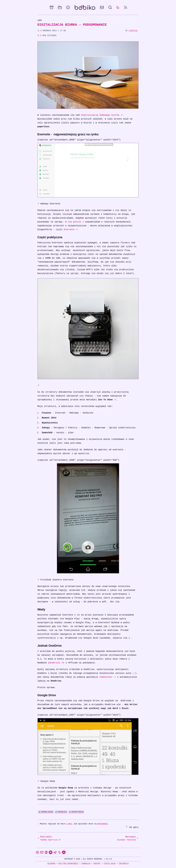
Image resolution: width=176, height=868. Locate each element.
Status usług (110, 864)
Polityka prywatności (68, 864)
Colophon (51, 864)
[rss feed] (126, 7)
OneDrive (56, 663)
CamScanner (108, 677)
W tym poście (75, 222)
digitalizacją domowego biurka (102, 115)
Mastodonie (102, 824)
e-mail (69, 824)
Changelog (86, 864)
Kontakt (97, 864)
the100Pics (124, 864)
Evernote (71, 230)
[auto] (118, 7)
